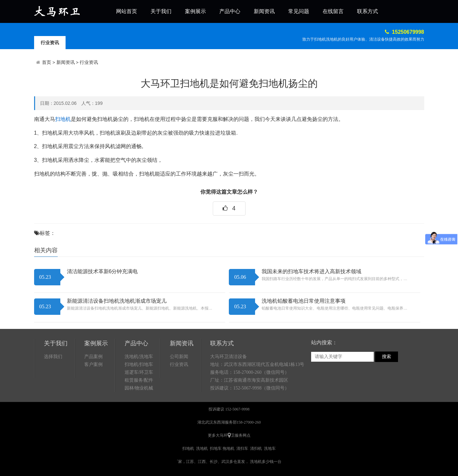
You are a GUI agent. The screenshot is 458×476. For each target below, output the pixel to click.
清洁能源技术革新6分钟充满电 (102, 271)
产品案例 (93, 357)
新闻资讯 (264, 11)
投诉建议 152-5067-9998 (229, 409)
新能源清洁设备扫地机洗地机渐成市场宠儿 (117, 301)
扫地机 (63, 119)
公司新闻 (179, 357)
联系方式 (368, 11)
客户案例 (93, 364)
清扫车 (242, 448)
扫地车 (216, 448)
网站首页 (127, 11)
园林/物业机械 (139, 388)
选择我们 (53, 357)
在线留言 (333, 11)
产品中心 (230, 11)
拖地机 (229, 448)
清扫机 (256, 448)
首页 (47, 62)
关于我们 (161, 11)
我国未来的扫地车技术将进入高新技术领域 (311, 271)
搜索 (387, 357)
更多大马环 (218, 435)
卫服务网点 (241, 435)
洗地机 (202, 448)
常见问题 (299, 11)
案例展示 (195, 11)
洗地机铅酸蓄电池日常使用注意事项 (304, 301)
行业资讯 (50, 43)
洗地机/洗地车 (139, 357)
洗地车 (270, 448)
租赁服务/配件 (139, 380)
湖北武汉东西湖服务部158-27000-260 (229, 422)
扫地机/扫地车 (139, 364)
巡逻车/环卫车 (139, 372)
